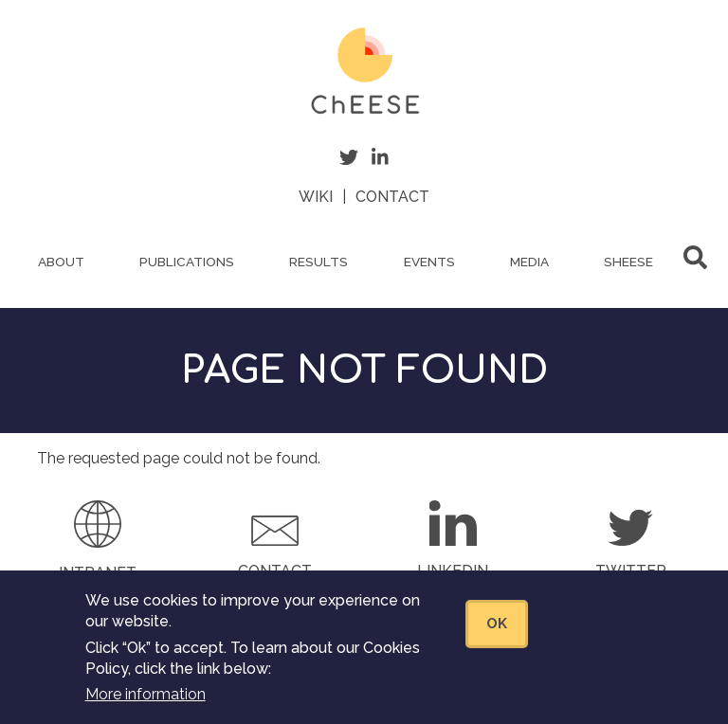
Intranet (98, 573)
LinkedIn (453, 571)
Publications (187, 262)
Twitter (631, 571)
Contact (392, 197)
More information (146, 706)
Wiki (316, 197)
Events (429, 262)
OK (497, 635)
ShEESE (628, 262)
